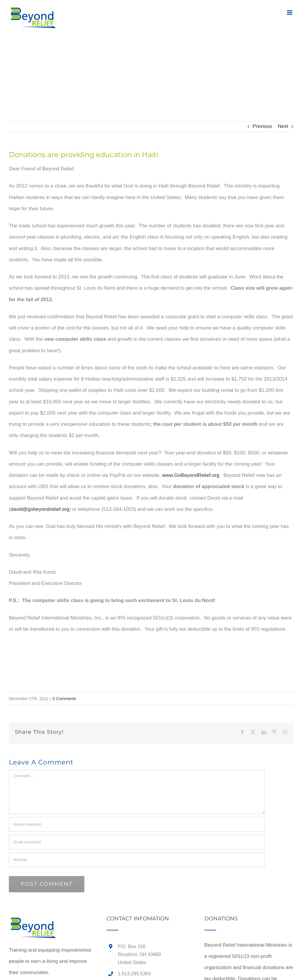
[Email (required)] (137, 842)
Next (283, 126)
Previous (262, 126)
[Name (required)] (137, 824)
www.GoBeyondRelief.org (191, 475)
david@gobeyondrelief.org (40, 509)
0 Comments (64, 699)
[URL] (137, 860)
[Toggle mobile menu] (290, 13)
